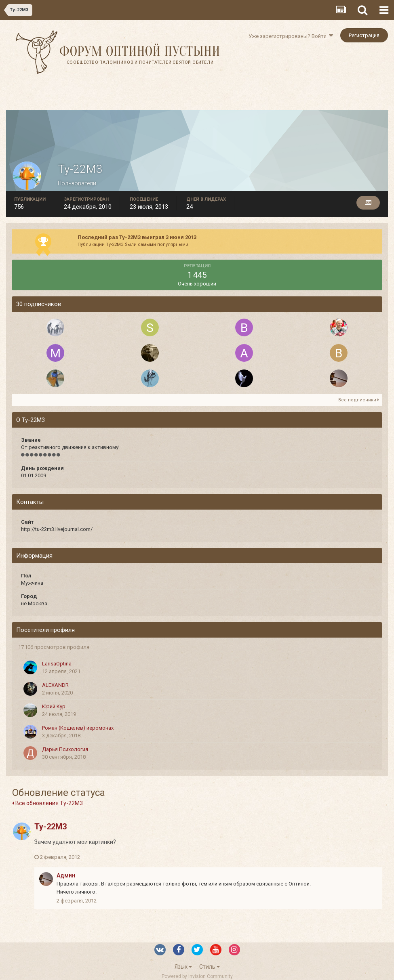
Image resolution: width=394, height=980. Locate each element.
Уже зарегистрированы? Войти (291, 36)
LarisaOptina (57, 664)
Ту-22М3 (51, 827)
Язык (183, 967)
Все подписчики (359, 400)
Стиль (210, 967)
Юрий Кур (54, 706)
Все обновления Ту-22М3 (47, 803)
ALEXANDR (55, 685)
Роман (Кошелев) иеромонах (78, 728)
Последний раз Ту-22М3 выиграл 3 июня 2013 (137, 237)
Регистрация (364, 35)
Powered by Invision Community (197, 976)
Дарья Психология (65, 749)
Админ (66, 875)
